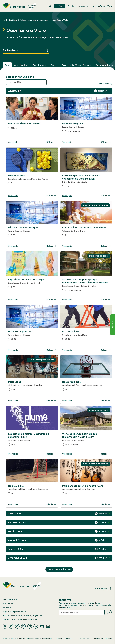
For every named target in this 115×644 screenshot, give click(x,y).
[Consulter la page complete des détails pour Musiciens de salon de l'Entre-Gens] (86, 491)
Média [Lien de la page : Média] (7, 608)
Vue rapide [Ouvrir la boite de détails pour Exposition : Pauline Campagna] (13, 300)
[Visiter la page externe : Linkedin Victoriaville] (30, 627)
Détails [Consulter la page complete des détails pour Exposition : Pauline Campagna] (51, 300)
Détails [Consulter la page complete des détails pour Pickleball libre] (51, 196)
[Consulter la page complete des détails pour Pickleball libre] (32, 180)
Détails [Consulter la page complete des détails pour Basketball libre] (105, 400)
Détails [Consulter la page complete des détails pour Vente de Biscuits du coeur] (51, 142)
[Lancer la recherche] (46, 50)
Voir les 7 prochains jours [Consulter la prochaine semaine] (59, 569)
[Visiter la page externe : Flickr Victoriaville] (42, 627)
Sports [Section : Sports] (54, 65)
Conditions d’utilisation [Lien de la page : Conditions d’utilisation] (103, 638)
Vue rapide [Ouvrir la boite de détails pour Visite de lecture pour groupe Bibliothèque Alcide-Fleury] (67, 454)
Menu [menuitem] (60, 6)
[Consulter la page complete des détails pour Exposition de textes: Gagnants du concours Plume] (32, 440)
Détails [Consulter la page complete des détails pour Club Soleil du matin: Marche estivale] (105, 246)
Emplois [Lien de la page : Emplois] (8, 604)
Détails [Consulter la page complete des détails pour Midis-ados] (51, 400)
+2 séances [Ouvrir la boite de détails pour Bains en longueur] (75, 131)
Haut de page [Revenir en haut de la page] (103, 589)
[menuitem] (19, 6)
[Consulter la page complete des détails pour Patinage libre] (86, 336)
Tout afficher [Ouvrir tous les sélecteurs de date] (105, 83)
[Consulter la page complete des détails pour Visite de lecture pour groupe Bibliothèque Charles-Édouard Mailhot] (86, 286)
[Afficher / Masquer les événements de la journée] (104, 91)
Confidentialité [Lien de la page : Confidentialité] (84, 638)
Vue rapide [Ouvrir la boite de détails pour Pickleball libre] (13, 196)
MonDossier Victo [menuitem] (102, 6)
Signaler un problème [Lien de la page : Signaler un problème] (15, 612)
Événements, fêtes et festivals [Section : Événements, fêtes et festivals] (76, 65)
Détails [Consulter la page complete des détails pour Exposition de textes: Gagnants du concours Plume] (51, 454)
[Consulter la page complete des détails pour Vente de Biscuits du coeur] (32, 127)
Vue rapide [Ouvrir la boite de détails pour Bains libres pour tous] (13, 350)
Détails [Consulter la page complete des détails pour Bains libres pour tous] (51, 350)
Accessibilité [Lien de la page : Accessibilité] (47, 638)
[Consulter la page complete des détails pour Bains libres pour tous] (32, 336)
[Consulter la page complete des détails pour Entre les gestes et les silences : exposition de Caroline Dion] (86, 182)
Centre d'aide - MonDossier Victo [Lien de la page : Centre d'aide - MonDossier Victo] (20, 620)
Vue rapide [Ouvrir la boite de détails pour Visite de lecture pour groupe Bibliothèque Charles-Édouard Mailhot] (67, 300)
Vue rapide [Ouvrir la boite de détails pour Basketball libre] (67, 400)
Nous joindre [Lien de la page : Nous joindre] (10, 600)
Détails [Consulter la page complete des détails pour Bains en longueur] (105, 142)
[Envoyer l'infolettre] (109, 612)
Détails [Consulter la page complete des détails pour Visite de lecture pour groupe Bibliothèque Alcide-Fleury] (105, 454)
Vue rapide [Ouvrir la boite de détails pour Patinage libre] (67, 350)
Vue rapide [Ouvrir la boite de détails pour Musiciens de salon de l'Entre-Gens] (67, 504)
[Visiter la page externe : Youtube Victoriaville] (36, 627)
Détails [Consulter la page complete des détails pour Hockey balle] (51, 504)
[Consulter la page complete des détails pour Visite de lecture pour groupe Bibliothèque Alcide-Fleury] (86, 440)
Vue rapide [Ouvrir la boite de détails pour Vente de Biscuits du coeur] (13, 142)
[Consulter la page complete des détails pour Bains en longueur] (86, 128)
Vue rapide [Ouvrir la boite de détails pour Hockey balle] (13, 504)
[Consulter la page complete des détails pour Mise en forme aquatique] (32, 232)
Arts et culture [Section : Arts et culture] (21, 65)
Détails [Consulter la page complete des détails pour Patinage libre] (105, 350)
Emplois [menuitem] (72, 6)
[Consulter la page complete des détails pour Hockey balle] (32, 491)
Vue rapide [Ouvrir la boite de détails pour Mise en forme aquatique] (13, 246)
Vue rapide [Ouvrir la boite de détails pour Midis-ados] (13, 400)
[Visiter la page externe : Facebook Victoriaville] (5, 627)
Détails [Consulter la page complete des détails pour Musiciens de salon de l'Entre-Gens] (105, 504)
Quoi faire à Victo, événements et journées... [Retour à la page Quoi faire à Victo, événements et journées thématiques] (28, 20)
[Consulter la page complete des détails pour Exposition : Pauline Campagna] (32, 284)
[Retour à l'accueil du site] (4, 20)
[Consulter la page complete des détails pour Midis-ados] (32, 387)
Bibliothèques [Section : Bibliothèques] (39, 65)
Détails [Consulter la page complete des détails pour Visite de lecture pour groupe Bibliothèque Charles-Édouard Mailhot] (105, 300)
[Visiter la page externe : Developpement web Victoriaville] (48, 627)
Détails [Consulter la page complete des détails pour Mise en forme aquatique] (51, 246)
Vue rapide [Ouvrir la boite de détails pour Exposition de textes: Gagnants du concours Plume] (13, 454)
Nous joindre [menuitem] (84, 6)
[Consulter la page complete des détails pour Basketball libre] (86, 387)
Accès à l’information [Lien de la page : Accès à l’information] (65, 638)
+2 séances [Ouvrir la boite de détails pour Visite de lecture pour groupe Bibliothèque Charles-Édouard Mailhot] (76, 290)
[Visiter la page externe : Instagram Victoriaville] (23, 627)
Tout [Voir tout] (7, 65)
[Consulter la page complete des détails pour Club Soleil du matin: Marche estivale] (86, 232)
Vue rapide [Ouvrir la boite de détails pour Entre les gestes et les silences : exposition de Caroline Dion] (67, 196)
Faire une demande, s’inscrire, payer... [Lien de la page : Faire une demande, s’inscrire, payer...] (22, 616)
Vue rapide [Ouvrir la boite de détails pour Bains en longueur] (67, 142)
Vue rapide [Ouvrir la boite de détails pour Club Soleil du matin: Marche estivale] (67, 246)
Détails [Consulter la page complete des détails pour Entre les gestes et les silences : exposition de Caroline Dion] (105, 196)
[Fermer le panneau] (112, 325)
